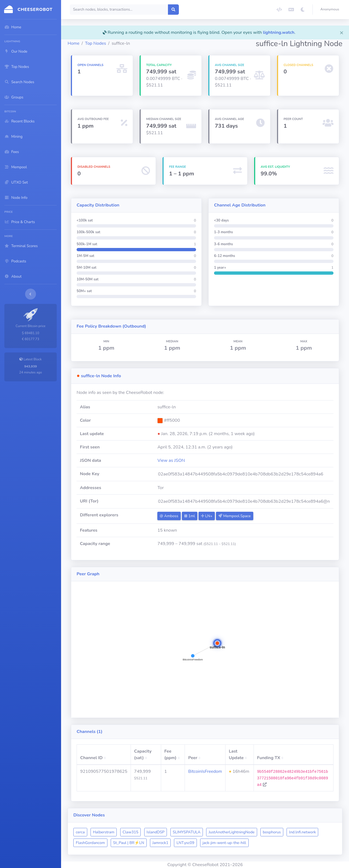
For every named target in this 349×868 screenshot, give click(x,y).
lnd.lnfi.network (302, 832)
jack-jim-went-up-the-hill (224, 843)
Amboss (169, 516)
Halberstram (104, 832)
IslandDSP (156, 832)
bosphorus (272, 832)
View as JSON (171, 460)
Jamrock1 (160, 843)
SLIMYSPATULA (187, 832)
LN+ (207, 516)
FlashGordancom (90, 843)
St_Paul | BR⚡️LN (129, 843)
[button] (331, 10)
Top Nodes (96, 43)
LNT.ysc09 (185, 843)
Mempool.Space (234, 516)
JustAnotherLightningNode (231, 832)
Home (73, 43)
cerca (80, 832)
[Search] (119, 10)
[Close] (342, 32)
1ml (190, 516)
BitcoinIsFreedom (205, 771)
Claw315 (131, 832)
